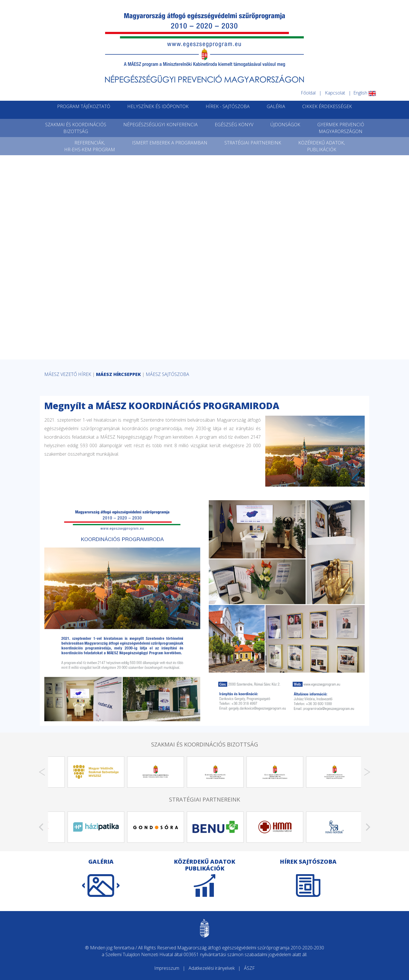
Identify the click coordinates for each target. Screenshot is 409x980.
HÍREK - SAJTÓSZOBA (228, 106)
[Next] (367, 772)
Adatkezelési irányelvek (212, 968)
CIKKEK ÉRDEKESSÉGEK (327, 106)
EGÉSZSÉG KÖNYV (234, 125)
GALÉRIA (276, 106)
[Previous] (42, 772)
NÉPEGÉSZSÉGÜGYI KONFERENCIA (160, 125)
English (365, 93)
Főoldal (308, 93)
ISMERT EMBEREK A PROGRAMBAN (170, 143)
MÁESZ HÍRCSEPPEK (118, 374)
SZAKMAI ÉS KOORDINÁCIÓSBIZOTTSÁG (76, 128)
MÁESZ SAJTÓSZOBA (167, 374)
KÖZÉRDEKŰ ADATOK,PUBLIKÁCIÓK (322, 146)
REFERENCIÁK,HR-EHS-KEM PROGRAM (90, 146)
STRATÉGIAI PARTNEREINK (253, 143)
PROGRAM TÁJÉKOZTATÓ (84, 106)
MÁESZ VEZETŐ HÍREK (68, 374)
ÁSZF (249, 968)
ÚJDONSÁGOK (285, 125)
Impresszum (167, 968)
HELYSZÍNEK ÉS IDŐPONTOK (158, 106)
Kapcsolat (335, 93)
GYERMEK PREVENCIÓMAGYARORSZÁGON (341, 128)
